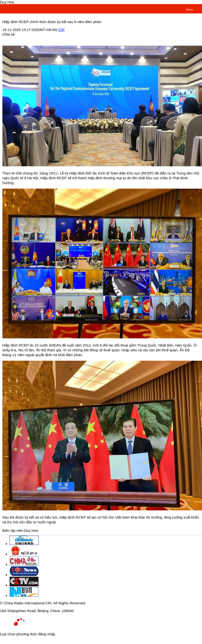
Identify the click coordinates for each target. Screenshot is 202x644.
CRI (62, 30)
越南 (14, 8)
